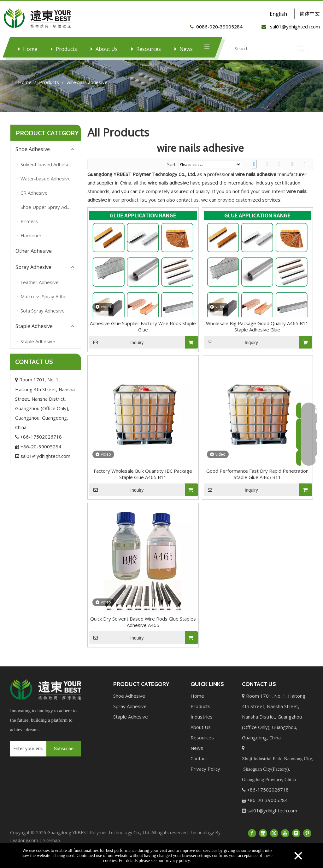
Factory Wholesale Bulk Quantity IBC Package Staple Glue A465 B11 (143, 480)
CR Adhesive (34, 199)
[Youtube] (285, 839)
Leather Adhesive (40, 288)
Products (66, 49)
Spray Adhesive (33, 273)
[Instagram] (296, 839)
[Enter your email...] (27, 755)
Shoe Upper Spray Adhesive (51, 213)
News (186, 49)
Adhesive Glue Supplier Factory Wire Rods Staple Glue (143, 333)
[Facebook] (252, 839)
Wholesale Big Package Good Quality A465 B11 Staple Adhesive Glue (257, 333)
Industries (202, 723)
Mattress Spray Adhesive (48, 303)
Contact (199, 765)
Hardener (31, 242)
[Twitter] (274, 839)
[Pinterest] (307, 839)
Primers (29, 228)
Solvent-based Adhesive (47, 171)
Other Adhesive (34, 257)
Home (30, 49)
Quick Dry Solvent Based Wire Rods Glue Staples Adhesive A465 (143, 628)
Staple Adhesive (34, 332)
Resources (149, 49)
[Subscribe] (64, 755)
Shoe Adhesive (33, 155)
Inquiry (116, 349)
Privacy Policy (205, 775)
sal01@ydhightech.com (43, 462)
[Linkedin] (263, 839)
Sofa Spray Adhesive (43, 317)
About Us (107, 49)
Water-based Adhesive (46, 185)
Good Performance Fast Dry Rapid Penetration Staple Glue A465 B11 (257, 480)
